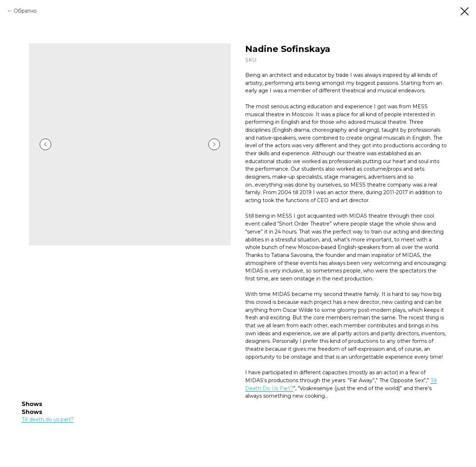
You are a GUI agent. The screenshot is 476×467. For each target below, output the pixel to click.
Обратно (25, 11)
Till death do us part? (48, 419)
